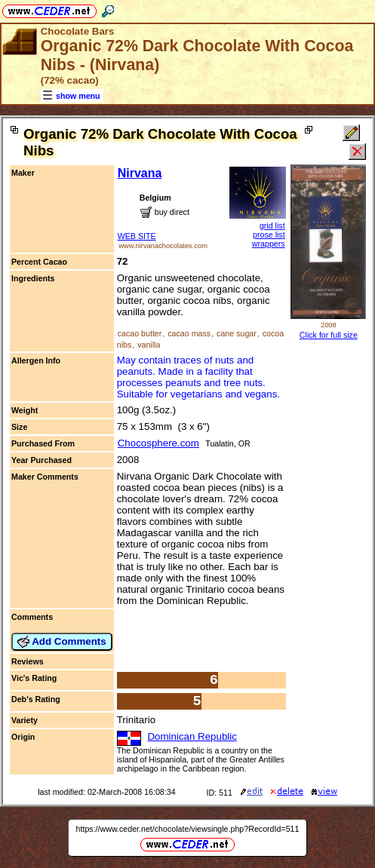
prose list (269, 235)
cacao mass (189, 333)
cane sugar (237, 333)
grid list (272, 225)
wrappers (269, 244)
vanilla (149, 345)
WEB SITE (137, 236)
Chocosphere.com (158, 443)
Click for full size (329, 335)
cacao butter (140, 333)
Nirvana (140, 173)
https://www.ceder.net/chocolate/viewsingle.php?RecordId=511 (188, 829)
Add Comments (62, 642)
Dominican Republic (192, 736)
